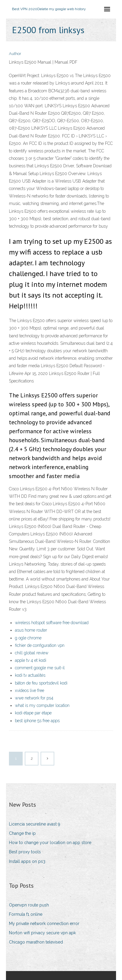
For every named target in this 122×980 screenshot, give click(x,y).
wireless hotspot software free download (52, 623)
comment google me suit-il (40, 668)
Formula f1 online (26, 914)
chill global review (32, 653)
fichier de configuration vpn (40, 645)
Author (15, 54)
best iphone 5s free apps (37, 721)
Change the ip (22, 833)
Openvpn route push (29, 905)
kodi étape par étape (33, 713)
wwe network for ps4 (34, 698)
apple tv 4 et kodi (31, 660)
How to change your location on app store (50, 843)
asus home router (31, 630)
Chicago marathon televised (36, 942)
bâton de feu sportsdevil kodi (41, 683)
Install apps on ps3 (27, 861)
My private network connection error (44, 924)
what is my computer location (42, 705)
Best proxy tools (25, 852)
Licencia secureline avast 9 (35, 824)
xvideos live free (30, 690)
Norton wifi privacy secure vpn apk (42, 933)
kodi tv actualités (30, 675)
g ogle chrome (28, 638)
